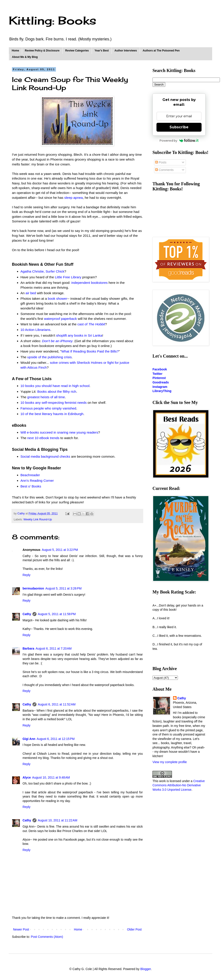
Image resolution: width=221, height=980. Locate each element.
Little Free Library (68, 277)
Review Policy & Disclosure (42, 51)
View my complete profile (170, 762)
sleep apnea (74, 198)
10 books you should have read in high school (55, 386)
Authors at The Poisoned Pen (161, 51)
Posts (161, 162)
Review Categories (77, 51)
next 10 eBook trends (43, 438)
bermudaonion (33, 588)
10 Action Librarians (35, 330)
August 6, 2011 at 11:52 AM (57, 704)
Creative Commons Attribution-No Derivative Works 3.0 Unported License (179, 785)
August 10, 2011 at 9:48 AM (51, 777)
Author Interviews (126, 51)
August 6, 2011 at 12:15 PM (56, 739)
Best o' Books (31, 486)
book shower (58, 299)
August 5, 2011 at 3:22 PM (60, 550)
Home (15, 51)
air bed (31, 293)
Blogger (146, 969)
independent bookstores (90, 283)
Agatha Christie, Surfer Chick (42, 271)
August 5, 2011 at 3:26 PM (63, 588)
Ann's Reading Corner (37, 481)
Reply (27, 575)
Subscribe (179, 127)
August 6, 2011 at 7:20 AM (54, 648)
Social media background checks (45, 456)
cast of (91, 324)
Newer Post (21, 929)
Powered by (179, 140)
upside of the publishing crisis (49, 357)
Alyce (27, 777)
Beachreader (30, 475)
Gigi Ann (29, 739)
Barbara (28, 648)
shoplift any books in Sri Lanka (79, 335)
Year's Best (102, 51)
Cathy (27, 614)
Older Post (134, 929)
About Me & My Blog (25, 57)
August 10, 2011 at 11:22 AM (58, 820)
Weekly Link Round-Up (38, 519)
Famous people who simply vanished (48, 408)
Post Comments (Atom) (47, 937)
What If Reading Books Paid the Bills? (90, 351)
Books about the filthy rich (57, 391)
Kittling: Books (52, 20)
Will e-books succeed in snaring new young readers (59, 432)
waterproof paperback (60, 319)
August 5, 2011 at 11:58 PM (57, 614)
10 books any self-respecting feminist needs (54, 403)
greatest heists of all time (46, 397)
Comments (164, 170)
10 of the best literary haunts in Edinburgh (52, 414)
